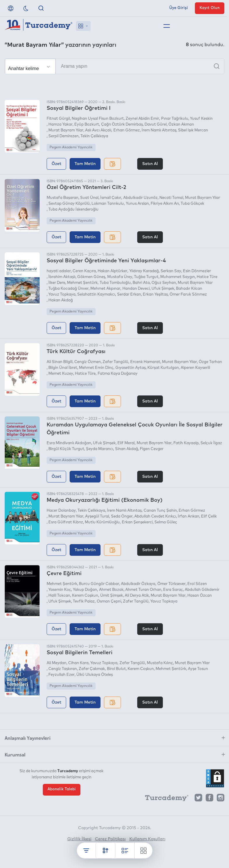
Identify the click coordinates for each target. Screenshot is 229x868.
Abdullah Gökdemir (202, 590)
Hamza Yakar (60, 125)
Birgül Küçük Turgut (66, 449)
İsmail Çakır (111, 198)
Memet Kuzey (61, 374)
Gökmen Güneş (91, 277)
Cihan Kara (78, 663)
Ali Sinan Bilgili (60, 362)
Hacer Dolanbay (61, 511)
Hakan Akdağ (61, 300)
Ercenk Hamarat (145, 362)
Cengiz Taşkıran (63, 669)
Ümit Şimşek (112, 596)
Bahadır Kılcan (189, 289)
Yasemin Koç (60, 590)
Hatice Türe (207, 277)
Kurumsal (15, 754)
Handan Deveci (136, 289)
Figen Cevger (152, 449)
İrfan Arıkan (189, 517)
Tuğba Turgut (146, 277)
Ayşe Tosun (198, 669)
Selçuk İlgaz (211, 443)
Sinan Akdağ (127, 449)
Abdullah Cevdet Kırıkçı (155, 517)
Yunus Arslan (137, 204)
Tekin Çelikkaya (94, 136)
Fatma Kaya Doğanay (118, 374)
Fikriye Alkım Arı (165, 204)
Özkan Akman (181, 125)
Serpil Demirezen (64, 136)
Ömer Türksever (171, 584)
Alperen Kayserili (195, 368)
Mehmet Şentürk (82, 283)
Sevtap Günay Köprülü (69, 204)
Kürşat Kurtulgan (163, 368)
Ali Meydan (57, 663)
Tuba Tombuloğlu (115, 283)
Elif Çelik (209, 517)
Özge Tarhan (210, 362)
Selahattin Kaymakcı (96, 295)
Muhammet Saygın (178, 277)
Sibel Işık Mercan (193, 130)
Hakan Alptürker (112, 271)
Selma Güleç (166, 522)
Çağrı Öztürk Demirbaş (122, 125)
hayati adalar (59, 271)
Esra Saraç (173, 590)
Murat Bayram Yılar (66, 130)
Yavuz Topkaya (62, 295)
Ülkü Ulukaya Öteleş (95, 675)
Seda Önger (122, 517)
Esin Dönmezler (197, 271)
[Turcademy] (164, 799)
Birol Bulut (116, 669)
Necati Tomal (171, 198)
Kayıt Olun (210, 8)
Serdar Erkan (129, 295)
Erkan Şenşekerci (137, 522)
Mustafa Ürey (120, 277)
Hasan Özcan (200, 596)
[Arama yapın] (115, 66)
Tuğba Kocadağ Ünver (68, 289)
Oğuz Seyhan (164, 283)
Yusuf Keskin (201, 119)
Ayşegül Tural (97, 517)
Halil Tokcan (59, 596)
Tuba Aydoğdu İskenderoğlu (73, 210)
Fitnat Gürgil (58, 119)
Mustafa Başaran (62, 198)
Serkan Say (171, 271)
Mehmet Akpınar (105, 289)
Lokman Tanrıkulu (108, 204)
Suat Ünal (89, 198)
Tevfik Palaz (84, 601)
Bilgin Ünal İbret (63, 368)
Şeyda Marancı (99, 449)
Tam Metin (85, 164)
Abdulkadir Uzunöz (140, 198)
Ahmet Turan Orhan (143, 590)
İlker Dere (57, 283)
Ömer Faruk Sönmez (188, 295)
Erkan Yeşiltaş (155, 295)
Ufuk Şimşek (163, 289)
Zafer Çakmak (92, 669)
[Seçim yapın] (30, 67)
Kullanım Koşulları (147, 839)
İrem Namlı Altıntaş (159, 130)
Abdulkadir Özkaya (138, 584)
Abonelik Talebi (62, 789)
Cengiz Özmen (88, 362)
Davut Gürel (156, 125)
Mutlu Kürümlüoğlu (102, 522)
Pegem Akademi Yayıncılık (71, 147)
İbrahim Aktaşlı (62, 277)
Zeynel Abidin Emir (142, 119)
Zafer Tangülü (115, 362)
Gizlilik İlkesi (79, 839)
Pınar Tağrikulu (175, 119)
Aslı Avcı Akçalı (98, 130)
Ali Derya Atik (137, 596)
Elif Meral (126, 443)
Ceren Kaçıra (84, 271)
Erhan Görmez (127, 130)
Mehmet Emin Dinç (96, 368)
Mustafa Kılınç (160, 663)
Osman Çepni (109, 601)
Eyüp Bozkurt (87, 125)
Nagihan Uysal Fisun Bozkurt (98, 119)
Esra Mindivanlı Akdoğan (69, 443)
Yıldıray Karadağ (144, 271)
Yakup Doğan (85, 590)
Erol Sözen (197, 584)
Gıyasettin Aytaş (131, 368)
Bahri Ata (141, 283)
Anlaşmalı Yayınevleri (28, 738)
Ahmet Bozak (111, 590)
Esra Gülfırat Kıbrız (66, 522)
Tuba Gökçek (192, 204)
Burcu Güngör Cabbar (99, 584)
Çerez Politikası (110, 839)
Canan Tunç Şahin (160, 511)
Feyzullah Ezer (61, 675)
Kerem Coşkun (85, 596)
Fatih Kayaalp (186, 443)
